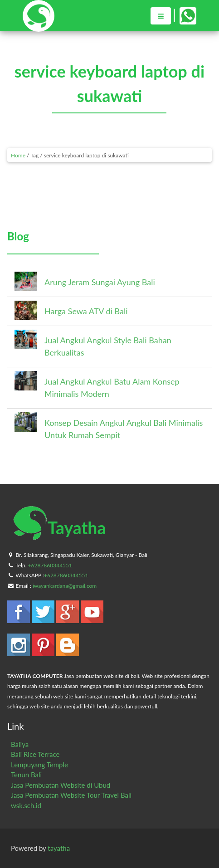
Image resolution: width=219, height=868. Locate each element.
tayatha (59, 848)
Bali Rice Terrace (35, 754)
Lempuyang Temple (39, 765)
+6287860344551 (50, 565)
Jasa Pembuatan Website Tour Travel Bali (71, 795)
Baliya (20, 744)
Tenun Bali (26, 775)
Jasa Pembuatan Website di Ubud (61, 785)
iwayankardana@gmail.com (65, 586)
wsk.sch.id (26, 805)
